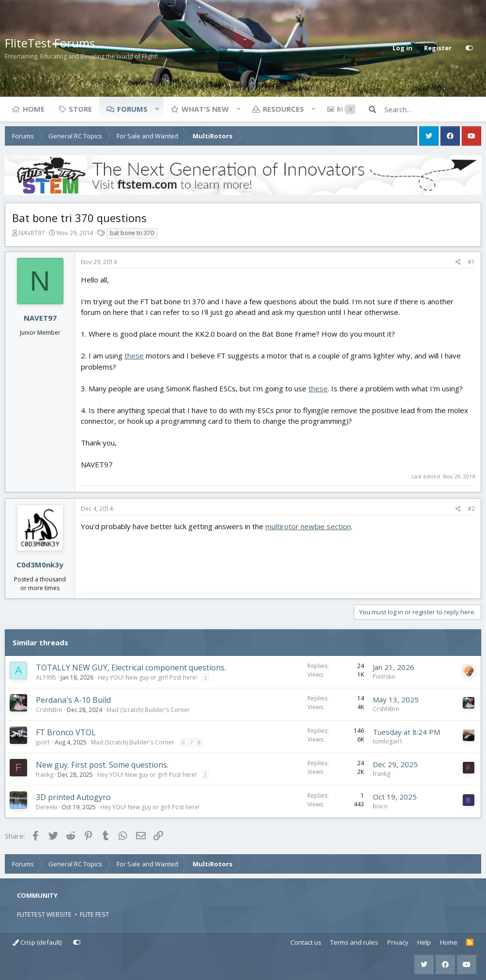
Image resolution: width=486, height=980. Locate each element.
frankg (45, 775)
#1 (471, 262)
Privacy (398, 942)
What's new (205, 109)
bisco (380, 806)
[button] (157, 109)
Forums (132, 109)
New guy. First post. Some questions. (102, 765)
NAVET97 (32, 233)
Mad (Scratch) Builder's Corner (148, 710)
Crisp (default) (37, 942)
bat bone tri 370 (132, 233)
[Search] (433, 109)
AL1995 (46, 677)
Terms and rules (354, 942)
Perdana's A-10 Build (73, 700)
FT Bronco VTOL (66, 732)
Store (80, 109)
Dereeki (46, 807)
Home (34, 109)
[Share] (458, 262)
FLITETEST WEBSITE (44, 914)
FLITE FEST (94, 914)
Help (424, 942)
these (134, 356)
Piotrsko (384, 676)
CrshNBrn (49, 710)
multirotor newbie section (308, 526)
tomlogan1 (388, 741)
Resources (283, 109)
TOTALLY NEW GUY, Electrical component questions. (131, 668)
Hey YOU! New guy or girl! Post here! (147, 677)
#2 (471, 509)
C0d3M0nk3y (40, 564)
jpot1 (43, 742)
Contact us (306, 942)
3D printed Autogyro (73, 797)
